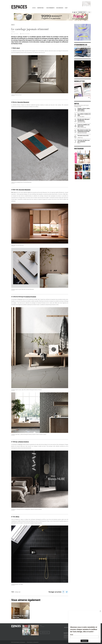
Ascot (18, 48)
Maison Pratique (82, 133)
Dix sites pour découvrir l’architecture (84, 120)
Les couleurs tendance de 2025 (84, 115)
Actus (34, 8)
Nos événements (50, 8)
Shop (66, 8)
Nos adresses (60, 8)
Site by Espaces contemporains (33, 642)
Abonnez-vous (82, 12)
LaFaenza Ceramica (23, 442)
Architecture (81, 122)
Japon (19, 592)
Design (83, 111)
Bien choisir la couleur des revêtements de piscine (84, 131)
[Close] (100, 611)
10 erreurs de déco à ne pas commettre (84, 141)
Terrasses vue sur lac (83, 136)
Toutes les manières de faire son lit (83, 125)
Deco (79, 111)
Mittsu (17, 517)
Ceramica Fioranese (31, 297)
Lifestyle (83, 127)
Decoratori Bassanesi (23, 102)
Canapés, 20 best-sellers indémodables (84, 109)
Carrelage (16, 592)
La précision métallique (82, 46)
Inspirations (40, 8)
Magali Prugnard (26, 34)
